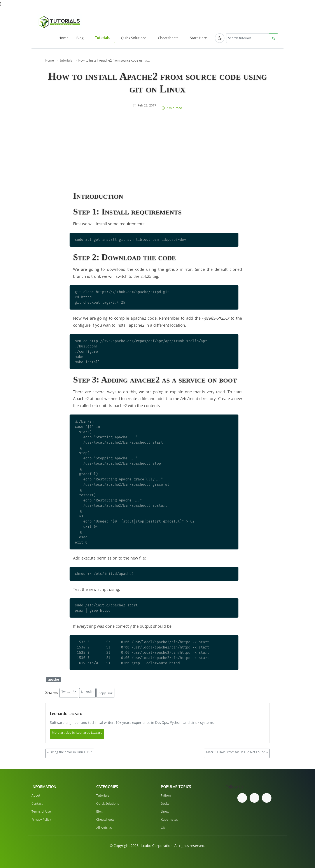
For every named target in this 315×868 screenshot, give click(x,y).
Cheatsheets (168, 38)
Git (163, 828)
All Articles (104, 828)
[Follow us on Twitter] (254, 798)
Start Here (198, 38)
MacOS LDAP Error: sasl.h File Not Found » (237, 752)
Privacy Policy (41, 819)
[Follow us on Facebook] (242, 798)
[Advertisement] (157, 155)
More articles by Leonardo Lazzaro (77, 732)
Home (63, 38)
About (36, 795)
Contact (37, 803)
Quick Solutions (134, 38)
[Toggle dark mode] (220, 38)
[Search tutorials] (248, 38)
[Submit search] (273, 38)
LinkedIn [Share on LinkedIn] (87, 692)
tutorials (66, 60)
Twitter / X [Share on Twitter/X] (69, 692)
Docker (166, 803)
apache (53, 679)
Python (166, 795)
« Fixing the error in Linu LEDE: (70, 752)
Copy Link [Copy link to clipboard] (105, 693)
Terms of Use (41, 811)
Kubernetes (169, 819)
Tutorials (102, 38)
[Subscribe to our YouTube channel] (267, 798)
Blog (80, 38)
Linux (165, 811)
